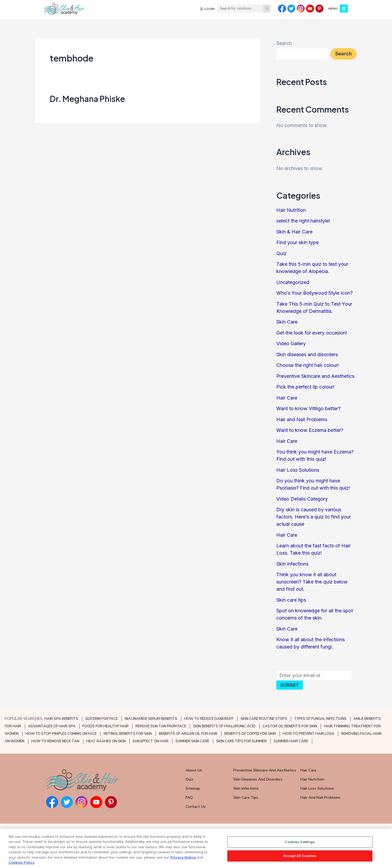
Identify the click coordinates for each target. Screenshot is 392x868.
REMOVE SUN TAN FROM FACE (161, 726)
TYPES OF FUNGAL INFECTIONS (320, 719)
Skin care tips (291, 600)
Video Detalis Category (302, 499)
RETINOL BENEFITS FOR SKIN (128, 734)
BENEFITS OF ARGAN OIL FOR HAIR (188, 734)
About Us (194, 770)
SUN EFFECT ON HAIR (150, 741)
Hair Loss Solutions (298, 470)
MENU (333, 9)
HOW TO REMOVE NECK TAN (55, 741)
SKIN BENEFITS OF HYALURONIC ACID (224, 726)
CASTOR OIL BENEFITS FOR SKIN (290, 726)
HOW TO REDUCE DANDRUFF (209, 719)
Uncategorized (293, 282)
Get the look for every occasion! (312, 333)
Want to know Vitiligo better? (308, 408)
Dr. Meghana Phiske (87, 99)
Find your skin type (297, 242)
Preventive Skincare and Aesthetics (315, 376)
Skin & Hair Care (294, 232)
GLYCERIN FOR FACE (101, 719)
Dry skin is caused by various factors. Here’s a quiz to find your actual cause (314, 517)
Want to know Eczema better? (310, 430)
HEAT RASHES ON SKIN (106, 741)
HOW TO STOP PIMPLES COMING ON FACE (61, 734)
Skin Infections (246, 788)
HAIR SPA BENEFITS (61, 719)
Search (284, 43)
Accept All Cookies (300, 861)
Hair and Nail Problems (302, 419)
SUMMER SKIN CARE (192, 741)
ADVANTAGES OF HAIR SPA (52, 726)
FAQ (189, 798)
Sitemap (193, 788)
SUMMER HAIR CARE (291, 741)
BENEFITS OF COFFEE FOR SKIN (250, 734)
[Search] (267, 9)
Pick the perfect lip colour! (305, 387)
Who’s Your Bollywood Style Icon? (314, 293)
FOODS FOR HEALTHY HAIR (105, 726)
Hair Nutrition (291, 210)
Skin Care (287, 322)
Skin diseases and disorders (307, 354)
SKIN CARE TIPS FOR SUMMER (241, 741)
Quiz (281, 253)
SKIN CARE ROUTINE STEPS (264, 719)
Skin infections (292, 564)
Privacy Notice (183, 863)
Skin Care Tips (246, 798)
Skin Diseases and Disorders (258, 779)
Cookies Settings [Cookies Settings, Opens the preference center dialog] (300, 848)
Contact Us (196, 807)
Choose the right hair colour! (308, 365)
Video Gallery (291, 343)
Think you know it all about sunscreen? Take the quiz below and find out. (312, 582)
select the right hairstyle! (303, 221)
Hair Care (287, 398)
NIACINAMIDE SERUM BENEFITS (151, 719)
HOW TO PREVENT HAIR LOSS (308, 734)
